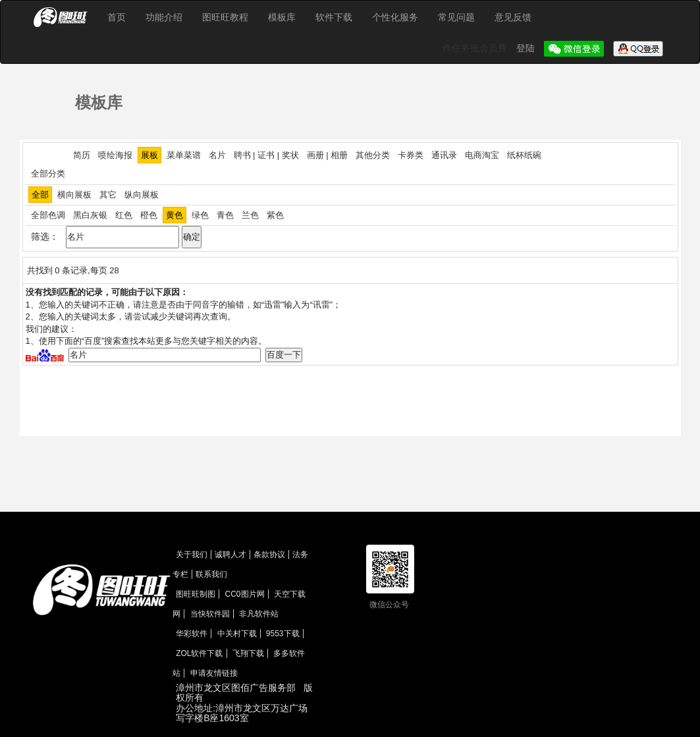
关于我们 (192, 555)
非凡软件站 (259, 614)
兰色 (250, 215)
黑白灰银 (90, 215)
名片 (217, 155)
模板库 (282, 17)
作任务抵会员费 (476, 48)
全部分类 (48, 174)
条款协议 (269, 555)
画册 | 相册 (328, 155)
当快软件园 (210, 614)
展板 (149, 155)
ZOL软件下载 (199, 653)
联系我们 (211, 574)
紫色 (275, 215)
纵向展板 (142, 195)
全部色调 (48, 215)
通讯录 (444, 155)
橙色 (149, 215)
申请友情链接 (214, 673)
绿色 (200, 215)
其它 (108, 195)
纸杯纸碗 (524, 155)
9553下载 (283, 634)
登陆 (527, 48)
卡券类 (411, 155)
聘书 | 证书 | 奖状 (266, 155)
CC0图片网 (245, 594)
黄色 (175, 215)
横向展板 (74, 195)
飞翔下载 (248, 653)
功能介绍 (164, 17)
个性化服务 (395, 17)
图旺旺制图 (196, 594)
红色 (124, 215)
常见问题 (456, 17)
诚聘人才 (230, 555)
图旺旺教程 (225, 17)
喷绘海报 (115, 155)
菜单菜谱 (184, 155)
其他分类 (373, 155)
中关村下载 (237, 634)
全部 (40, 195)
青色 (225, 215)
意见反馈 (513, 17)
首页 (117, 17)
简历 (82, 155)
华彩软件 (192, 634)
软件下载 (334, 17)
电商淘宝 (482, 155)
